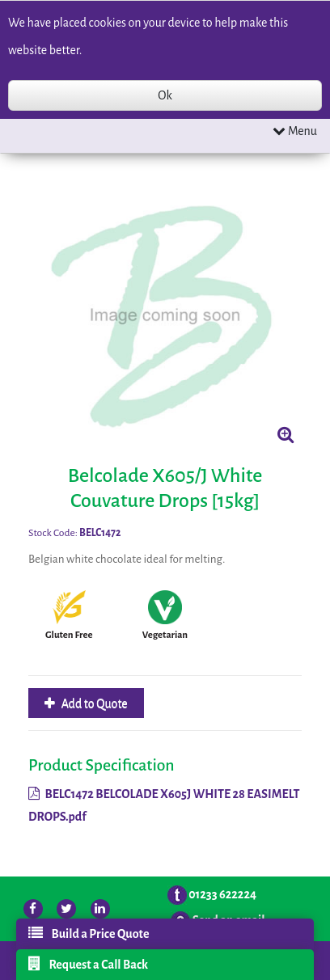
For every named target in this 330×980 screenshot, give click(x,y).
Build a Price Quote (89, 933)
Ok (165, 95)
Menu (295, 131)
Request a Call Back (88, 964)
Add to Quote (93, 703)
